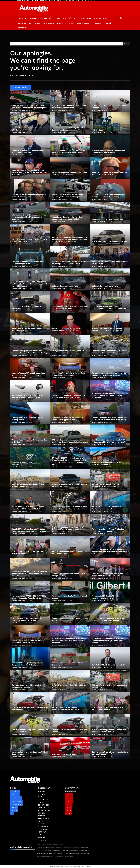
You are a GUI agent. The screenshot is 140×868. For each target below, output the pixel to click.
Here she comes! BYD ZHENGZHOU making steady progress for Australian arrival (29, 597)
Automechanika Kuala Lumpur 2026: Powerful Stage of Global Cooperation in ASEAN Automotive (110, 395)
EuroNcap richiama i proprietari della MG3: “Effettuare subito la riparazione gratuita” (108, 441)
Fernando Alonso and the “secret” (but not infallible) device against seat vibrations (69, 151)
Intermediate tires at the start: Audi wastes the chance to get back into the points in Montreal (29, 217)
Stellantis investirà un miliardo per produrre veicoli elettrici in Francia (29, 196)
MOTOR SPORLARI (83, 23)
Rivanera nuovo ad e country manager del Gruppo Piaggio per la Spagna (108, 151)
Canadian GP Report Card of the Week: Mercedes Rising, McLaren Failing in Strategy (30, 352)
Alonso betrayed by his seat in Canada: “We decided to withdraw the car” (109, 731)
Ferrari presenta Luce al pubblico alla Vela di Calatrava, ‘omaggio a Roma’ (69, 173)
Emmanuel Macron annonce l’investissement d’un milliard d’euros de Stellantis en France (110, 352)
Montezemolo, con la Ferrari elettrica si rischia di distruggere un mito (67, 419)
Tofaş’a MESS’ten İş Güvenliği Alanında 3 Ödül (110, 665)
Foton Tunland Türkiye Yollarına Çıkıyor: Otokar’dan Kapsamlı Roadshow (27, 619)
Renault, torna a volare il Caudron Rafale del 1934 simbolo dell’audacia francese (109, 374)
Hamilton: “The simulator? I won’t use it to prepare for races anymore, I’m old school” (69, 396)
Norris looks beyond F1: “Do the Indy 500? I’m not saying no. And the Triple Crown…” (70, 263)
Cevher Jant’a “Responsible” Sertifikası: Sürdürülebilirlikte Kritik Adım (28, 642)
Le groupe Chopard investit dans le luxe (108, 219)
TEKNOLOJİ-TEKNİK (101, 18)
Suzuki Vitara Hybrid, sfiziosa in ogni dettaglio (110, 241)
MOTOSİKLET (98, 23)
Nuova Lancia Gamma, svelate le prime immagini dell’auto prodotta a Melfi (67, 218)
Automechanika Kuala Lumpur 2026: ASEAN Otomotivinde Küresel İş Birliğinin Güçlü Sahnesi (109, 641)
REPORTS (43, 840)
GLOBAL (57, 18)
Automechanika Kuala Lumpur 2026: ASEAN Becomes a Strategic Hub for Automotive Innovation (69, 641)
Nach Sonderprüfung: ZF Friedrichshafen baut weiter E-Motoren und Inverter (28, 396)
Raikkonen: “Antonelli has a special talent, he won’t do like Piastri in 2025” (109, 173)
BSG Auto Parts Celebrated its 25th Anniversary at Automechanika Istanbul (107, 486)
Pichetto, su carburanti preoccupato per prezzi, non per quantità (28, 151)
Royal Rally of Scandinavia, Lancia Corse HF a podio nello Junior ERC (110, 463)
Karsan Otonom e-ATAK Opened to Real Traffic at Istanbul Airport (107, 508)
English (42, 794)
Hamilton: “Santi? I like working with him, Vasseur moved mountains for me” (68, 329)
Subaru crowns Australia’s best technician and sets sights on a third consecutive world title (109, 551)
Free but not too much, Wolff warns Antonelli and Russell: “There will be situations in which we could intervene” (30, 284)
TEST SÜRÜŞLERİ (69, 18)
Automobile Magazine (18, 110)
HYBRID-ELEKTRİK (85, 18)
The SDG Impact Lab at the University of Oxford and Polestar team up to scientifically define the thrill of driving (70, 529)
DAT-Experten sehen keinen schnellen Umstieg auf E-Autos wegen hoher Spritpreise (70, 441)
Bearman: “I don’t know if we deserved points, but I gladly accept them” (110, 753)
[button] (121, 18)
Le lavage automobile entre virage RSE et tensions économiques (28, 263)
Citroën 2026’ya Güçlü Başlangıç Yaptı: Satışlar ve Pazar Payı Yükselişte (27, 664)
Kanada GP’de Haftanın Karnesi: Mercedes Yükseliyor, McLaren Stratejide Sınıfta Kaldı (29, 530)
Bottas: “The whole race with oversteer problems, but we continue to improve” (67, 196)
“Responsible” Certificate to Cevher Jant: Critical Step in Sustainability (68, 374)
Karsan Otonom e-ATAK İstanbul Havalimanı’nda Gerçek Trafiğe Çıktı (66, 708)
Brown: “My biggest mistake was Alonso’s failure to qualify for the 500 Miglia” (28, 508)
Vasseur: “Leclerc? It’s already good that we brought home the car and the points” (29, 374)
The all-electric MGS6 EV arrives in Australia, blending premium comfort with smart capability (29, 574)
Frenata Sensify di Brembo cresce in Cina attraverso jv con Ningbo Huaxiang (108, 196)
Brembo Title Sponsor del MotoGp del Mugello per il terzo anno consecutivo (107, 329)
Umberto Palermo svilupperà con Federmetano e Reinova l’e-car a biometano (109, 307)
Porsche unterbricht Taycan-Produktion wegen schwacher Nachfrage (108, 530)
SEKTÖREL (22, 23)
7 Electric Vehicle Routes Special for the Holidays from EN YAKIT (28, 486)
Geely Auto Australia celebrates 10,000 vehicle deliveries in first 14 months (107, 575)
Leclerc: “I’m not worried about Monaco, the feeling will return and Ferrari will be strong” (109, 419)
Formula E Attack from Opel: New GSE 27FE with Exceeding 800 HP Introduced (109, 619)
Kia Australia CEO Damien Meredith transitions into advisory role (106, 597)
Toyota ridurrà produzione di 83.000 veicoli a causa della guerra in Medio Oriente (69, 508)
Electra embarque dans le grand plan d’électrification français (26, 329)
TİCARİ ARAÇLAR (48, 23)
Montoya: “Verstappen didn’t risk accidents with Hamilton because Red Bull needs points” (30, 107)
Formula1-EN (44, 829)
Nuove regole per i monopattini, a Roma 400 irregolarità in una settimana (69, 107)
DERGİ (108, 23)
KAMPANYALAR (34, 23)
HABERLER (23, 18)
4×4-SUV (34, 18)
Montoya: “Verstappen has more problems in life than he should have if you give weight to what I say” (29, 172)
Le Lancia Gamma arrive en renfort (66, 286)
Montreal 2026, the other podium (65, 754)
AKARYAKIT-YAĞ (45, 18)
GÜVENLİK (69, 23)
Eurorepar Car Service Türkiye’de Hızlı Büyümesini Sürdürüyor (27, 686)
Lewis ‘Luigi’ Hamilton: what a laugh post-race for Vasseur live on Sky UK (70, 307)
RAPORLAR (23, 28)
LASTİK (60, 23)
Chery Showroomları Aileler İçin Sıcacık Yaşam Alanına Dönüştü (107, 708)
